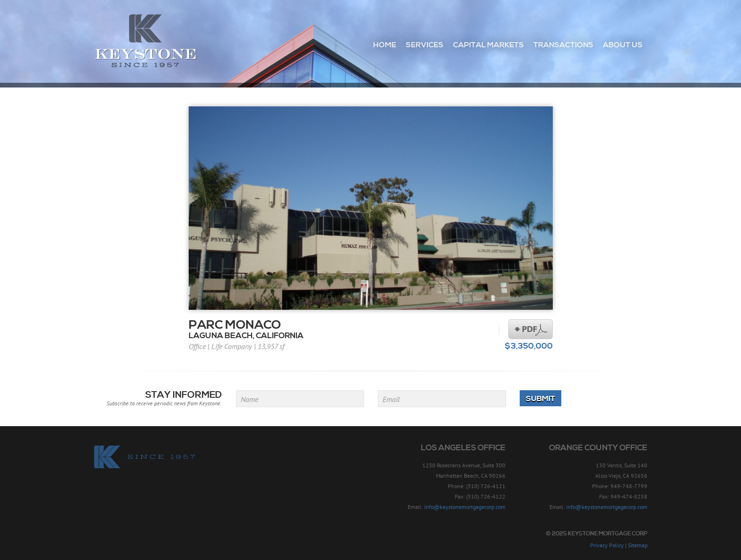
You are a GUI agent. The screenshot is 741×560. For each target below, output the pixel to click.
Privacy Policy (607, 545)
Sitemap (638, 545)
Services (425, 45)
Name (249, 399)
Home (385, 45)
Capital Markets (488, 45)
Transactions (563, 45)
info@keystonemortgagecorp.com (465, 507)
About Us (623, 45)
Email (391, 399)
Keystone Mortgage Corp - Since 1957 (145, 41)
